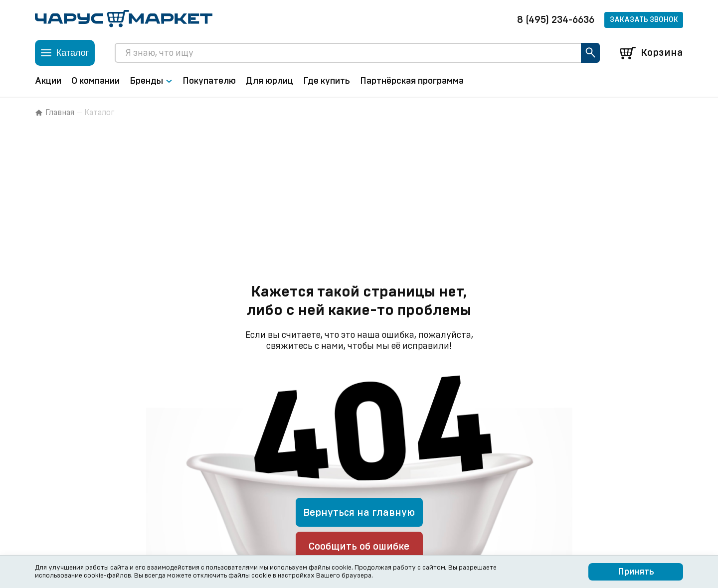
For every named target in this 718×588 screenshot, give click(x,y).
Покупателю (209, 81)
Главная (55, 113)
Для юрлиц (269, 81)
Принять (636, 572)
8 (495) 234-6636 (556, 20)
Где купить (327, 81)
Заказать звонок (644, 20)
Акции (48, 81)
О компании (95, 81)
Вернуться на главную (359, 513)
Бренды (151, 81)
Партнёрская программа (412, 81)
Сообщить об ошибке (359, 547)
